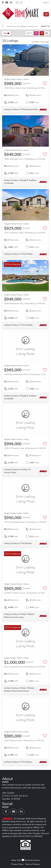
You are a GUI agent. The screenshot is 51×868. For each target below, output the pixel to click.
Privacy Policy (17, 864)
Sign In (46, 2)
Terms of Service (32, 864)
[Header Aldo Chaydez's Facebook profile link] (3, 2)
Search (45, 26)
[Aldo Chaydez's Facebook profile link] (6, 812)
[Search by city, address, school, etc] (22, 26)
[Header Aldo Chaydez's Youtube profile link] (7, 2)
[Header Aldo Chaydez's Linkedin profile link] (11, 2)
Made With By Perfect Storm (26, 860)
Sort (29, 33)
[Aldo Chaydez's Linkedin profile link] (21, 812)
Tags (6, 33)
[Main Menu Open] (46, 14)
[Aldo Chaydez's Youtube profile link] (14, 812)
